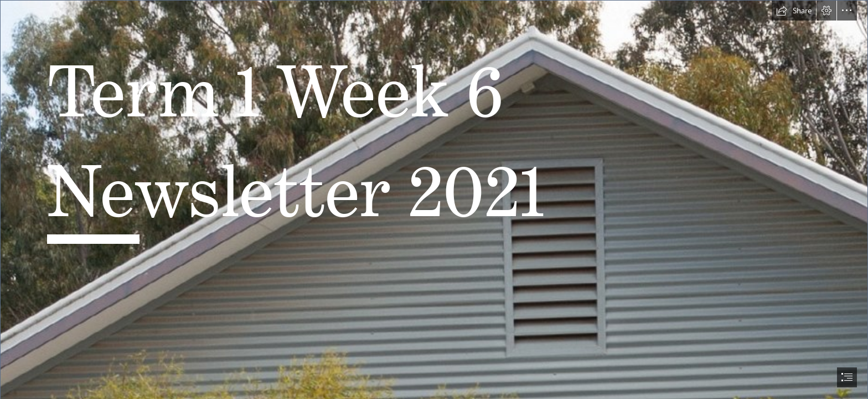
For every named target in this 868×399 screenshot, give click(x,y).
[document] (434, 199)
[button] (794, 11)
